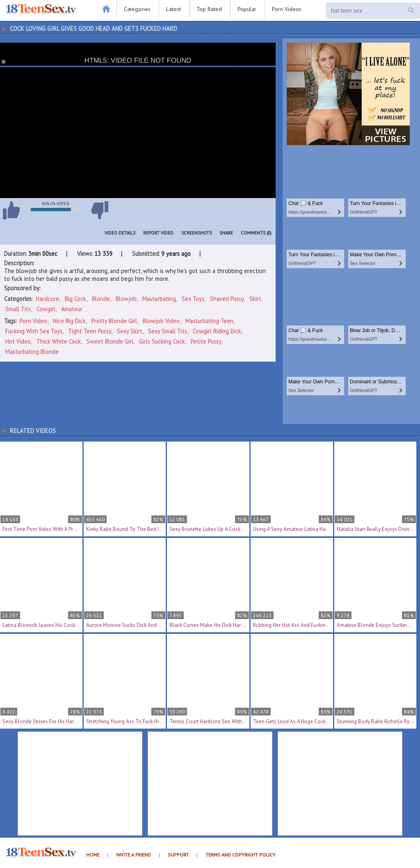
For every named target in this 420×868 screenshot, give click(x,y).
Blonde (101, 299)
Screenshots (196, 233)
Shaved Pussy (227, 299)
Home (93, 855)
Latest (173, 9)
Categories (137, 9)
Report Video (158, 233)
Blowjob (126, 299)
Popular (247, 9)
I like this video (11, 210)
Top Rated (209, 9)
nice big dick (69, 321)
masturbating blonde (32, 352)
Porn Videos (287, 9)
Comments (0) (256, 233)
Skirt (255, 299)
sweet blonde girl (110, 341)
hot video (18, 341)
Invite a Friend (134, 855)
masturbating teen (209, 321)
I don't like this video (100, 210)
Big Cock (75, 299)
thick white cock (59, 341)
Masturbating (159, 299)
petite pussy (206, 341)
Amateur (72, 309)
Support (178, 855)
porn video (33, 321)
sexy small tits (168, 331)
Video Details (120, 233)
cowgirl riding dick (217, 331)
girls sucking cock (162, 341)
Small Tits (18, 309)
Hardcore (47, 299)
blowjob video (161, 321)
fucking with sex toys (34, 331)
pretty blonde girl (114, 321)
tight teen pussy (90, 331)
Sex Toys (193, 299)
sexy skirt (130, 331)
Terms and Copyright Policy (240, 855)
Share (226, 233)
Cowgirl (46, 309)
